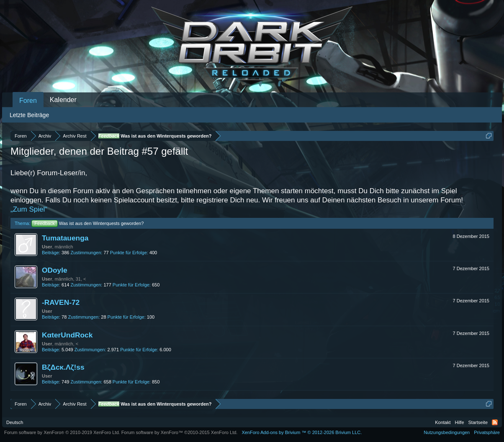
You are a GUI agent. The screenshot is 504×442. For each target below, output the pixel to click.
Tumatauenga (65, 238)
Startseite (478, 422)
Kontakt (443, 422)
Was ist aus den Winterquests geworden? (87, 223)
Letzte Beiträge (29, 115)
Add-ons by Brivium (302, 432)
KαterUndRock (67, 335)
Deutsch (15, 422)
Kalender (63, 100)
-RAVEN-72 (61, 302)
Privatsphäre (487, 432)
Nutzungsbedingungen (447, 432)
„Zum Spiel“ (29, 209)
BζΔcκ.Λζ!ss (63, 367)
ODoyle (55, 270)
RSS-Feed (495, 422)
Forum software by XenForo (62, 432)
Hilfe (460, 422)
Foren (28, 101)
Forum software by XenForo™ (180, 432)
